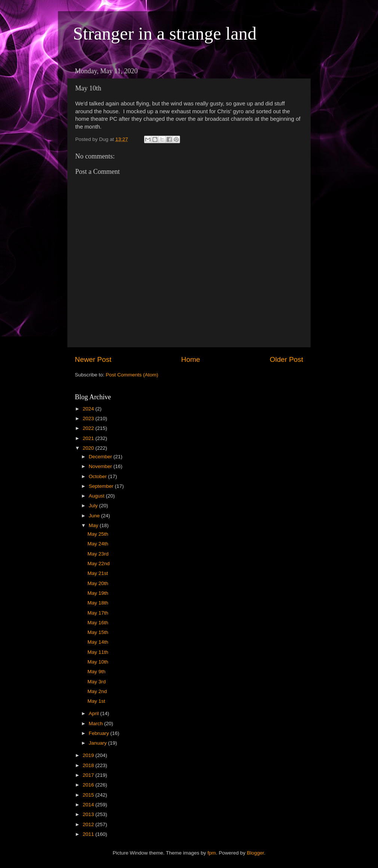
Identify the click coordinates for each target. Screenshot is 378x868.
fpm (212, 853)
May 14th (98, 642)
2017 (89, 775)
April (94, 713)
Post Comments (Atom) (132, 375)
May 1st (96, 701)
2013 (89, 814)
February (100, 733)
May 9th (97, 672)
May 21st (98, 573)
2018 (89, 765)
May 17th (98, 613)
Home (190, 359)
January (98, 743)
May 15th (98, 632)
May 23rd (98, 554)
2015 (89, 795)
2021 (89, 438)
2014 (89, 805)
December (101, 457)
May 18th (98, 603)
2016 (89, 785)
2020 (89, 448)
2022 (89, 428)
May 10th (98, 662)
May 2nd (97, 691)
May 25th (98, 534)
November (101, 466)
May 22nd (99, 564)
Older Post (286, 359)
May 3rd (97, 682)
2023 (89, 418)
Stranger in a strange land (165, 33)
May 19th (98, 593)
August (97, 496)
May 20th (98, 583)
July (94, 506)
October (98, 476)
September (102, 486)
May (94, 525)
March (96, 724)
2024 (89, 409)
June (95, 516)
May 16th (98, 623)
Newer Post (93, 359)
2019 (89, 755)
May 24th (98, 544)
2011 (89, 834)
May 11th (98, 652)
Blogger (255, 853)
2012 (89, 824)
